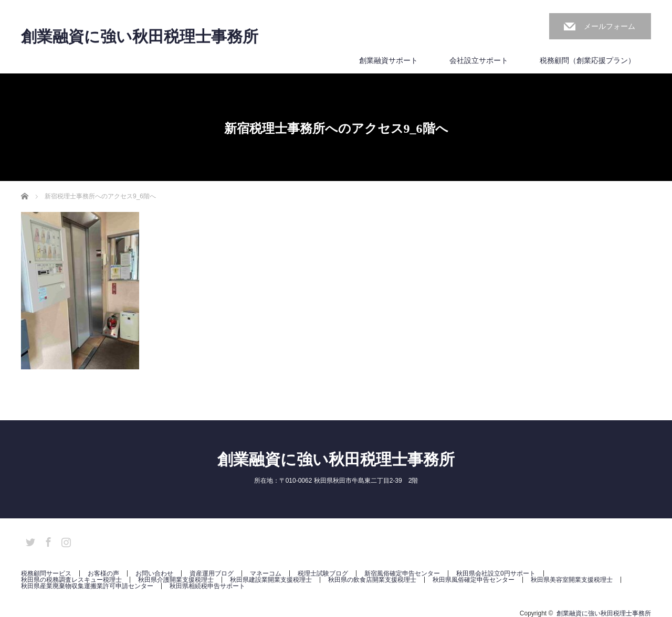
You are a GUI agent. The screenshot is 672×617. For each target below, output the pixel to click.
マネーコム (266, 573)
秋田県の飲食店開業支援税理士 (372, 580)
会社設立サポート (479, 60)
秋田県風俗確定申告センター (474, 580)
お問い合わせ (154, 573)
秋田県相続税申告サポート (207, 586)
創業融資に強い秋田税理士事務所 (140, 37)
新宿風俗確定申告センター (402, 573)
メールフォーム (610, 26)
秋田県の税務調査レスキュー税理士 (71, 580)
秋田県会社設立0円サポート (496, 573)
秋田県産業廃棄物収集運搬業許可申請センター (87, 586)
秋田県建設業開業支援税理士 (271, 580)
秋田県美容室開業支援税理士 (572, 580)
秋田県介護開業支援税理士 (176, 580)
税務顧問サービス (46, 573)
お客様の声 (103, 573)
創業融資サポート (388, 60)
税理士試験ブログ (323, 573)
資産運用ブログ (212, 573)
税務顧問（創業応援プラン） (587, 60)
